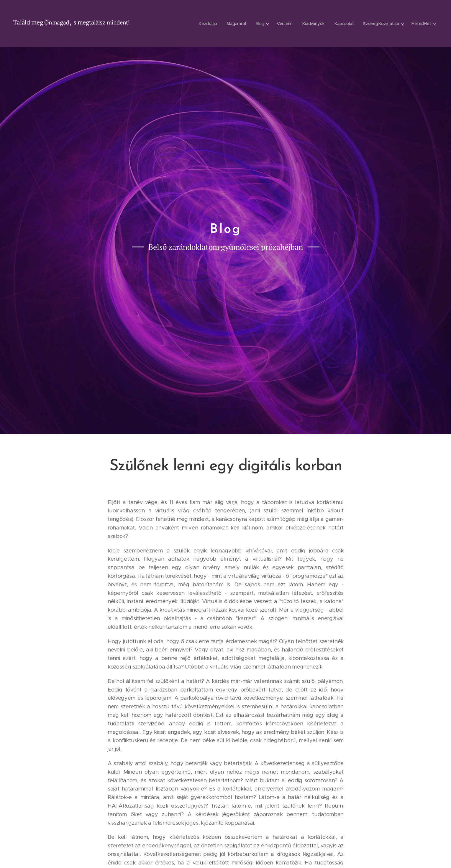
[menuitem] (208, 24)
